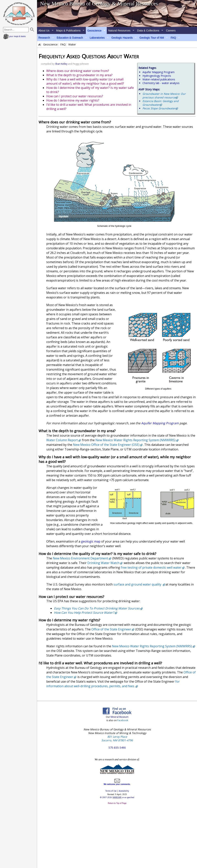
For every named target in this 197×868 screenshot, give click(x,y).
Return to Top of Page (117, 803)
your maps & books (14, 36)
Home (39, 45)
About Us (44, 31)
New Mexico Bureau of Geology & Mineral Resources (99, 4)
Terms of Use (111, 791)
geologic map (91, 541)
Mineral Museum (119, 717)
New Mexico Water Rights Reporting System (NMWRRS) (135, 440)
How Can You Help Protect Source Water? (84, 613)
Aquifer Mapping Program (159, 72)
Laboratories (97, 38)
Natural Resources (119, 31)
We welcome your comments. (117, 783)
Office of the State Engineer (111, 629)
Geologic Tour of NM (152, 38)
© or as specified (117, 797)
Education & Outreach (70, 38)
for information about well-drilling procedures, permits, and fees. (113, 684)
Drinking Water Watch (103, 563)
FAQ (173, 38)
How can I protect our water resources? (75, 96)
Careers (171, 31)
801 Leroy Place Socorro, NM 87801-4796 (117, 738)
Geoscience (94, 31)
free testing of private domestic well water (151, 567)
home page (19, 13)
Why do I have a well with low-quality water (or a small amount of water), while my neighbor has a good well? (85, 81)
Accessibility (124, 791)
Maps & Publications (68, 31)
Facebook (123, 720)
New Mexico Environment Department (80, 558)
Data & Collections (148, 31)
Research (44, 38)
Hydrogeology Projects (157, 76)
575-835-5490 (117, 748)
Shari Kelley (61, 64)
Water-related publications (159, 79)
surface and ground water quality (138, 584)
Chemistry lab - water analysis (161, 83)
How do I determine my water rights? (73, 100)
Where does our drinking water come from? (78, 71)
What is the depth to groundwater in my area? (79, 75)
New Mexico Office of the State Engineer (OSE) (106, 445)
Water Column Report (62, 440)
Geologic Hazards (122, 38)
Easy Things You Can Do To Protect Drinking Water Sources (97, 608)
